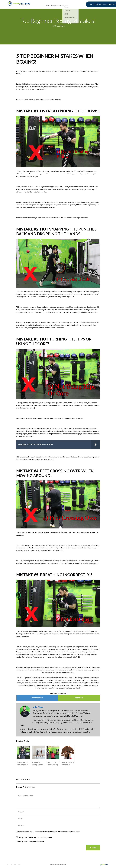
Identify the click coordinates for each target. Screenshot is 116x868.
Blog (60, 4)
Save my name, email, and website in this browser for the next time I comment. (49, 831)
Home (48, 4)
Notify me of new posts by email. (31, 841)
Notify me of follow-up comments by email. (35, 837)
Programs (54, 4)
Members (66, 4)
